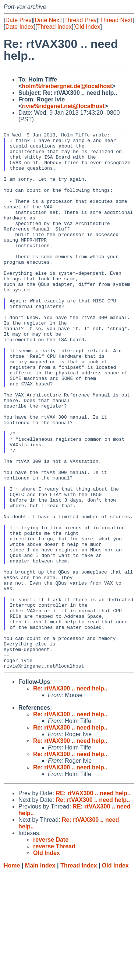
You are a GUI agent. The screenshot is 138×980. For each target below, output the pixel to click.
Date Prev (18, 20)
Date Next (48, 20)
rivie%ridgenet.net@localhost (63, 106)
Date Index (19, 27)
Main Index (40, 973)
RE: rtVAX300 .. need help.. (93, 901)
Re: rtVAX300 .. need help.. (70, 796)
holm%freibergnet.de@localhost (67, 86)
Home (12, 973)
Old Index (88, 27)
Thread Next (116, 20)
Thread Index (54, 27)
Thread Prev (81, 20)
